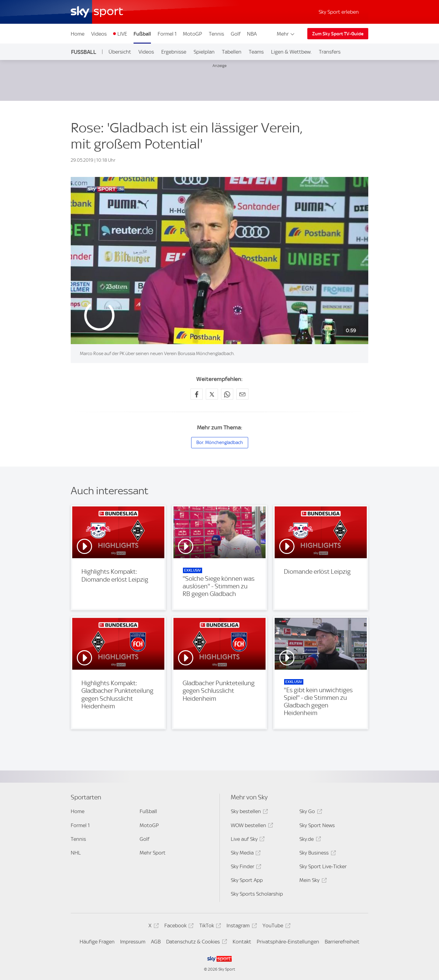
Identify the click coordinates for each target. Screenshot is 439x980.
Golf (236, 34)
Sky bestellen (248, 812)
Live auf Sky (247, 840)
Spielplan (204, 52)
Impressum (133, 942)
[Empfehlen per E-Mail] (242, 394)
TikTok (209, 927)
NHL (76, 853)
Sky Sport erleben (339, 12)
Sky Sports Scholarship (257, 894)
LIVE (122, 34)
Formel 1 (167, 34)
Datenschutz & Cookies (196, 943)
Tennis (216, 34)
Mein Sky (312, 881)
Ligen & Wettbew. (291, 52)
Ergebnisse (174, 52)
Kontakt (242, 942)
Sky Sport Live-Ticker (323, 866)
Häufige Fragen (97, 942)
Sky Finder (245, 867)
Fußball (142, 34)
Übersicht (120, 52)
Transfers (330, 52)
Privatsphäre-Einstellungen (288, 942)
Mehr (286, 34)
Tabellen (232, 52)
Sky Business (317, 854)
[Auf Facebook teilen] (197, 394)
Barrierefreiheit (342, 942)
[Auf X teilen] (212, 394)
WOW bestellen (251, 826)
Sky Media (245, 854)
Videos (99, 34)
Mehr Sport (153, 853)
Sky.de (309, 840)
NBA (252, 34)
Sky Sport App (247, 880)
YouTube (275, 927)
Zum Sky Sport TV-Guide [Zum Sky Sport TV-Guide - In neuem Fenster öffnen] (338, 34)
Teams (256, 52)
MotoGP (193, 34)
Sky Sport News (317, 825)
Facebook (178, 927)
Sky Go (310, 812)
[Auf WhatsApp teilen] (227, 394)
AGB (156, 942)
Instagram (241, 927)
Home (78, 34)
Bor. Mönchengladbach (220, 442)
